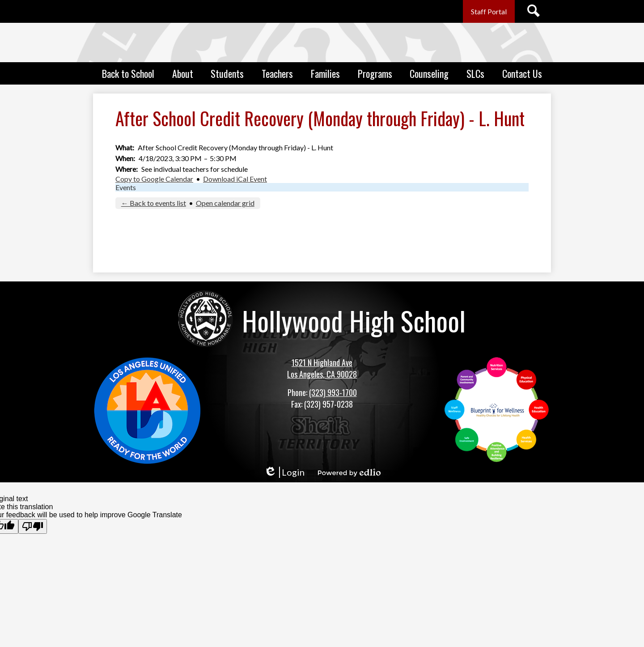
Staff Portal (489, 11)
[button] (128, 73)
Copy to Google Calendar (154, 179)
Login (284, 472)
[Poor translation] (33, 526)
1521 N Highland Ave (322, 362)
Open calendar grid (225, 203)
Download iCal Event (235, 179)
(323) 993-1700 (333, 392)
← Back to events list (154, 203)
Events (126, 187)
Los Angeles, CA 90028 (322, 374)
